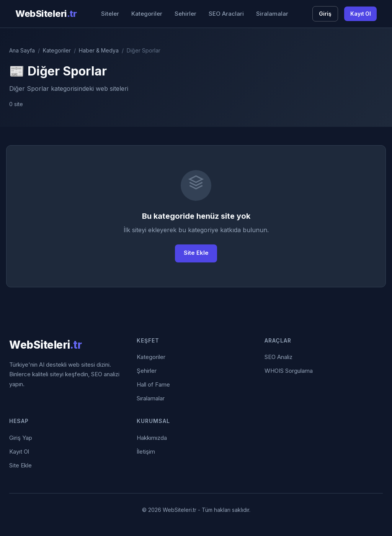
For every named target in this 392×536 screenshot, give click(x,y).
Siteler (110, 14)
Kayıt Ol (360, 14)
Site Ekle (196, 253)
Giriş (324, 14)
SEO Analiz (278, 357)
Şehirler (147, 371)
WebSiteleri (46, 14)
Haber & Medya (99, 50)
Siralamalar (272, 14)
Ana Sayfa (22, 50)
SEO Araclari (226, 14)
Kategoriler (146, 14)
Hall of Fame (153, 385)
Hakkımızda (152, 438)
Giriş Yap (21, 438)
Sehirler (185, 14)
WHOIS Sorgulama (289, 371)
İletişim (146, 452)
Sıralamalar (151, 399)
